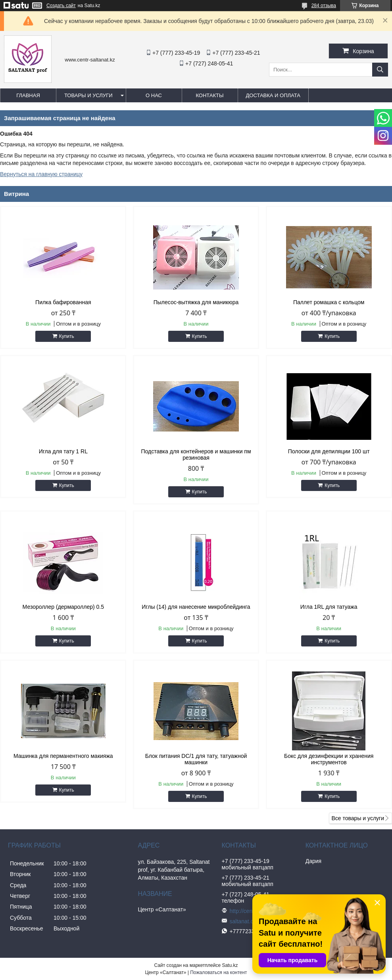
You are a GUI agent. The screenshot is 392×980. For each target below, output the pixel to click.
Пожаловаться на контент (218, 972)
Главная (28, 95)
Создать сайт (61, 6)
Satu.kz (230, 965)
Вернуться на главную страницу (41, 174)
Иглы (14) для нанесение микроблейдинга (196, 607)
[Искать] (380, 70)
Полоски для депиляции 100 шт (329, 451)
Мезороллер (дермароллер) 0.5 (63, 607)
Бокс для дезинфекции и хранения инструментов (329, 759)
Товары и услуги (88, 95)
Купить (67, 336)
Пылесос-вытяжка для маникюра (196, 302)
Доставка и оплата (273, 95)
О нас (154, 95)
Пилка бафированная (63, 302)
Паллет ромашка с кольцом (329, 302)
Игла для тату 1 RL (63, 451)
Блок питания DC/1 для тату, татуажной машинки (196, 759)
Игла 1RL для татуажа (329, 607)
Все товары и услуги (358, 818)
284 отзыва (324, 6)
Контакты (209, 95)
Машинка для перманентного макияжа (63, 756)
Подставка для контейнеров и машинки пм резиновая (196, 455)
